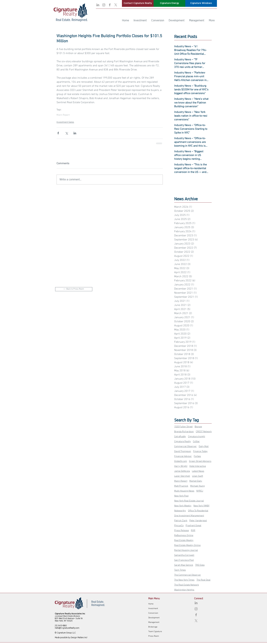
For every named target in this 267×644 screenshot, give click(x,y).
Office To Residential (198, 511)
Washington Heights (184, 590)
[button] (138, 3)
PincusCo (179, 526)
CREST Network (204, 432)
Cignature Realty (183, 442)
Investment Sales (65, 122)
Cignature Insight (197, 437)
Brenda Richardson (184, 432)
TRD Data (200, 565)
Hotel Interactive (198, 466)
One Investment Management (189, 516)
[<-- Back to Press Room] (74, 289)
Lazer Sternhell (182, 476)
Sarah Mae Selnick (184, 565)
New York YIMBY (201, 506)
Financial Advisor (183, 456)
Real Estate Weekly (184, 540)
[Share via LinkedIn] (75, 133)
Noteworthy (180, 511)
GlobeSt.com (181, 461)
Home (151, 604)
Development (154, 618)
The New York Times (184, 580)
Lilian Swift (198, 476)
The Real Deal (203, 580)
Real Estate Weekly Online (187, 545)
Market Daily (196, 481)
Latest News (198, 471)
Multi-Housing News (184, 491)
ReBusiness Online (184, 535)
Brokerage (153, 627)
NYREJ (200, 491)
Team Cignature (155, 632)
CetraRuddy (180, 437)
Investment (153, 609)
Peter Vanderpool (198, 521)
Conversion (153, 613)
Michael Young (197, 486)
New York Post (181, 496)
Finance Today (200, 451)
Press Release (182, 531)
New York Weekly (183, 506)
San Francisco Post (184, 560)
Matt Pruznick (181, 486)
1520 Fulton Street (183, 427)
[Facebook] (110, 5)
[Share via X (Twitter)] (66, 133)
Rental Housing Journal (186, 550)
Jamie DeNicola (182, 471)
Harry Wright (181, 466)
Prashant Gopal (193, 526)
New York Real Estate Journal (189, 501)
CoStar (196, 442)
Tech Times (180, 570)
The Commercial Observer (188, 575)
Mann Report (63, 115)
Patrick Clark (181, 521)
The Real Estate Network (187, 585)
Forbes (197, 456)
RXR (193, 531)
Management (154, 622)
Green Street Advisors (200, 461)
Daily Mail (204, 446)
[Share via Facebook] (58, 133)
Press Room (154, 636)
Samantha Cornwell (184, 555)
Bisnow (198, 427)
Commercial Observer (185, 446)
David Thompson (183, 451)
